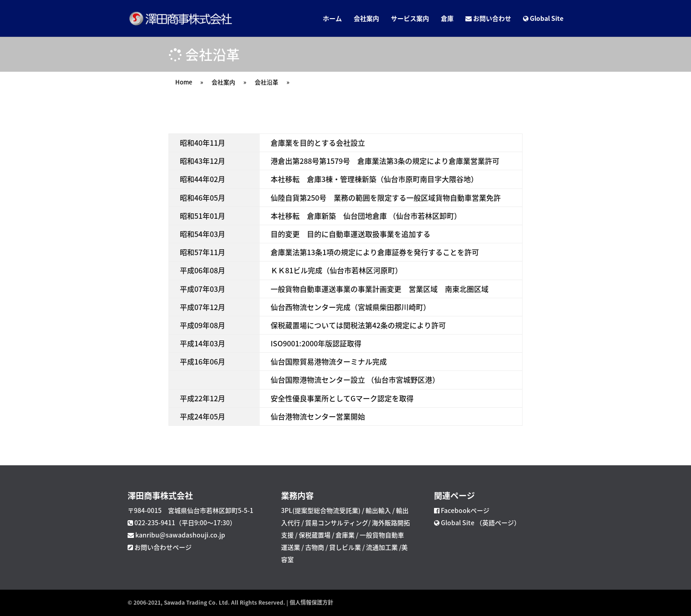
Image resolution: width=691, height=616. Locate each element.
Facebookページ (465, 510)
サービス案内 (410, 19)
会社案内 (366, 19)
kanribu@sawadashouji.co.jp (180, 535)
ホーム (332, 19)
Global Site (543, 19)
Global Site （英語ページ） (480, 522)
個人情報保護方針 (311, 602)
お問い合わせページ (163, 547)
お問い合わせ (488, 19)
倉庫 (447, 19)
